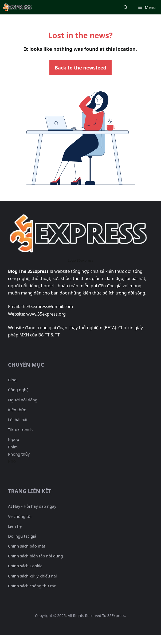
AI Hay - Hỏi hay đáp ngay (32, 506)
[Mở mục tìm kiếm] (126, 7)
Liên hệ (15, 526)
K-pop (14, 439)
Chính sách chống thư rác (32, 586)
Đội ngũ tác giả (22, 536)
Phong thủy (19, 454)
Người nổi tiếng (23, 400)
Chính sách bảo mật (27, 546)
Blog (12, 380)
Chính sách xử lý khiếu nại (32, 576)
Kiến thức (17, 410)
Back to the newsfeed (80, 68)
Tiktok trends (20, 429)
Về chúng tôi (20, 516)
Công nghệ (18, 390)
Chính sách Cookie (25, 566)
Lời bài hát (18, 420)
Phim (13, 447)
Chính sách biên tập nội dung (36, 556)
